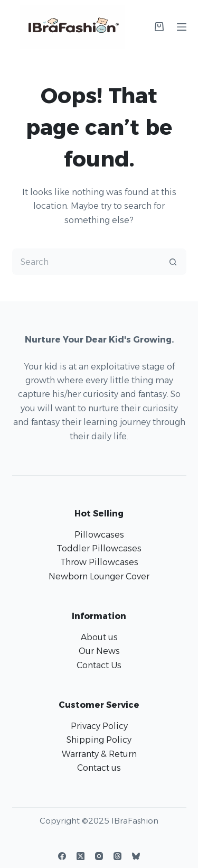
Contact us (99, 768)
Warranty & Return (99, 754)
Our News (99, 651)
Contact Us (99, 665)
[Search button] (173, 262)
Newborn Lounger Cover (99, 576)
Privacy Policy (99, 726)
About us (99, 637)
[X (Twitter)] (81, 856)
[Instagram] (99, 856)
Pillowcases (99, 535)
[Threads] (117, 856)
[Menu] (182, 27)
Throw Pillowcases (99, 562)
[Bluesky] (136, 856)
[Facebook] (62, 856)
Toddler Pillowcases (99, 548)
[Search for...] (86, 262)
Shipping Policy (99, 740)
